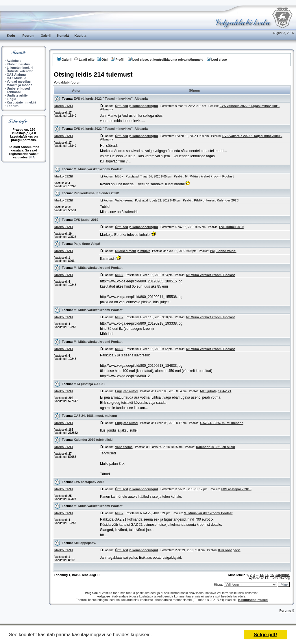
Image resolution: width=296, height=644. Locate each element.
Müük (119, 176)
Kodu (11, 36)
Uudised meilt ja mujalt (132, 251)
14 (267, 575)
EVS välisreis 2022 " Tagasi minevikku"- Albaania (111, 99)
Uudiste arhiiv (17, 95)
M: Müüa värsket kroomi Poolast (98, 169)
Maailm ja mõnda (20, 85)
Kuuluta (81, 36)
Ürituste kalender (20, 71)
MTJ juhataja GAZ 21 (89, 384)
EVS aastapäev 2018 (89, 482)
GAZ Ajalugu (16, 75)
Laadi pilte (84, 60)
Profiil (118, 60)
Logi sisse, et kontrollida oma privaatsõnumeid (166, 60)
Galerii (46, 36)
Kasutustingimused (253, 600)
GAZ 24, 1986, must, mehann (95, 416)
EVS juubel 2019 (86, 220)
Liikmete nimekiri (20, 68)
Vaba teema (124, 200)
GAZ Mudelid (16, 78)
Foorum (28, 36)
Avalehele (14, 61)
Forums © (287, 610)
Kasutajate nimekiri (21, 102)
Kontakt (63, 36)
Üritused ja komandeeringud (137, 106)
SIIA (32, 157)
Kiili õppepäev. (85, 543)
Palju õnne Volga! (87, 244)
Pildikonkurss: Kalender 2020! (96, 193)
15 (272, 575)
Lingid (11, 99)
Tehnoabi (14, 92)
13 (261, 575)
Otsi (102, 60)
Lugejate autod (126, 391)
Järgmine (283, 575)
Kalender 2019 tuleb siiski (93, 440)
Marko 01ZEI (64, 106)
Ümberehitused (18, 88)
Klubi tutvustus (18, 64)
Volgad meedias (19, 82)
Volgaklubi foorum (68, 82)
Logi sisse (217, 60)
